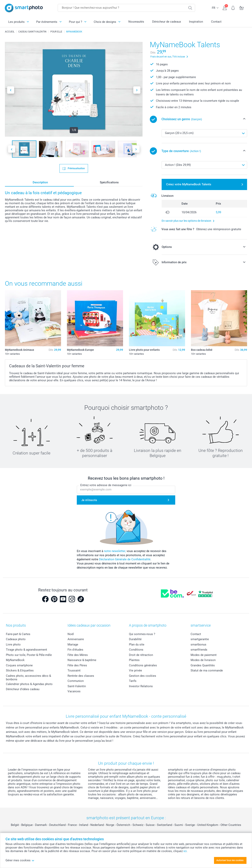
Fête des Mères (78, 655)
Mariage (73, 645)
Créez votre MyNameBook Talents (189, 184)
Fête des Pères (77, 665)
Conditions (136, 650)
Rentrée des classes (81, 676)
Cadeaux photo (16, 639)
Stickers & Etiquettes (20, 670)
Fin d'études (75, 650)
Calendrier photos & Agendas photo (29, 684)
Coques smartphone (19, 665)
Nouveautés (136, 22)
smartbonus (198, 645)
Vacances (74, 691)
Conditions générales (143, 665)
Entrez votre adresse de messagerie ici (106, 485)
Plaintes (134, 660)
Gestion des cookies (143, 676)
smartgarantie (200, 639)
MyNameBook (15, 660)
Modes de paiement (204, 655)
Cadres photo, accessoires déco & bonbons (28, 678)
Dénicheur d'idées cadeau (23, 689)
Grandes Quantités (203, 665)
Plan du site (137, 645)
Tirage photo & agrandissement (26, 650)
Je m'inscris (89, 500)
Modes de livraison (203, 660)
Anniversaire (76, 639)
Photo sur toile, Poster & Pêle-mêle (29, 655)
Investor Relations (141, 686)
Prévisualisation (76, 168)
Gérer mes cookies (20, 860)
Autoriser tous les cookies (230, 860)
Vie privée (135, 670)
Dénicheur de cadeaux (167, 22)
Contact (216, 22)
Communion (76, 681)
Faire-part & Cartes (18, 634)
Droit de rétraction (141, 655)
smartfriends (199, 650)
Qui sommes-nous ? (142, 634)
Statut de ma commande (207, 670)
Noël (71, 634)
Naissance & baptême (82, 660)
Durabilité (135, 639)
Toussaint (74, 670)
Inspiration (196, 22)
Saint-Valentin (77, 686)
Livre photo (13, 645)
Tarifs (133, 681)
